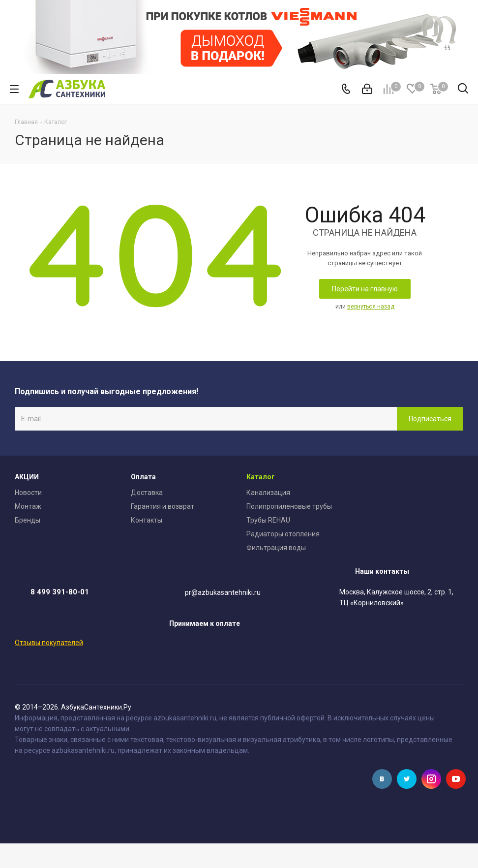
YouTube (456, 779)
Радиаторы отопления (283, 534)
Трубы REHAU (268, 520)
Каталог (261, 477)
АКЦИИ (27, 477)
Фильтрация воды (276, 548)
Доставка (147, 493)
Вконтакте (382, 779)
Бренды (28, 520)
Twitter (407, 779)
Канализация (268, 493)
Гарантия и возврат (163, 506)
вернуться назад (371, 307)
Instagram (431, 779)
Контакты (147, 520)
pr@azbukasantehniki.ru (223, 592)
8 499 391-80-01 (60, 592)
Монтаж (28, 506)
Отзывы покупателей (49, 643)
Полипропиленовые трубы (289, 506)
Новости (28, 493)
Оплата (143, 477)
